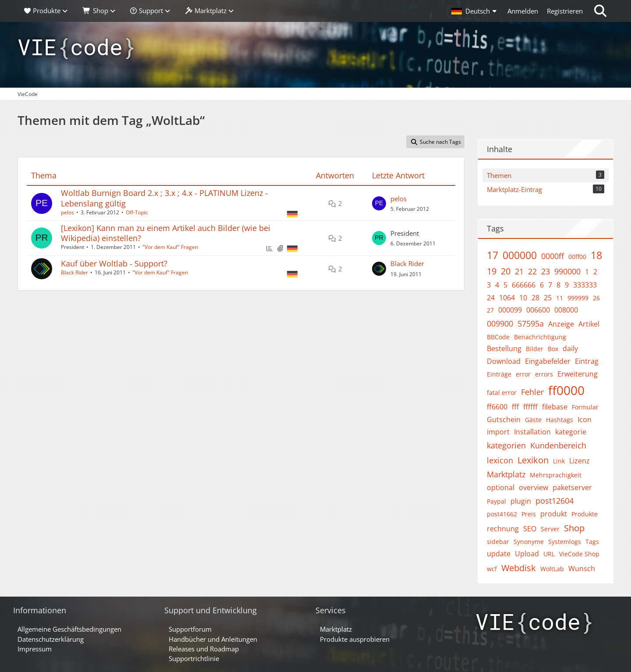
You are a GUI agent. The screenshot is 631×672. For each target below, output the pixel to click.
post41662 (502, 514)
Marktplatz (506, 474)
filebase (555, 407)
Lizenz (580, 461)
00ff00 (577, 257)
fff (515, 407)
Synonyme (529, 542)
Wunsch (582, 569)
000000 (520, 255)
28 (535, 298)
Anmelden (523, 11)
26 (596, 298)
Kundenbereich (558, 445)
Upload (527, 554)
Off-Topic (137, 212)
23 (546, 271)
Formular (585, 407)
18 (596, 255)
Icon (585, 420)
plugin (521, 501)
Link (559, 461)
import (498, 432)
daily (570, 348)
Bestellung (504, 348)
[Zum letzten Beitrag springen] (379, 203)
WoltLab (552, 569)
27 (490, 310)
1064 (507, 298)
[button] (475, 11)
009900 (500, 324)
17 (493, 255)
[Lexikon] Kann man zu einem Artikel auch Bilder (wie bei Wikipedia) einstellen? (166, 233)
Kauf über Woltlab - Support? (114, 263)
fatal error (502, 393)
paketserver (572, 487)
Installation (532, 432)
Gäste (533, 420)
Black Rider (74, 272)
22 (532, 271)
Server (550, 529)
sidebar (498, 542)
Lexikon (533, 460)
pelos (67, 212)
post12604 (555, 501)
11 (560, 298)
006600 (538, 310)
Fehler (532, 392)
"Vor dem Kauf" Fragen (170, 247)
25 (548, 298)
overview (534, 487)
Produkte (585, 514)
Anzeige (561, 324)
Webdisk (519, 568)
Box (553, 349)
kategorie (571, 432)
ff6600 (497, 407)
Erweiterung (578, 374)
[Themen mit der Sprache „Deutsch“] (292, 213)
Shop (574, 528)
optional (501, 487)
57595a (531, 324)
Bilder (535, 349)
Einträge (499, 374)
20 (506, 271)
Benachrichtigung (540, 337)
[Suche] (600, 11)
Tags (592, 542)
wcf (492, 569)
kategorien (506, 445)
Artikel (589, 324)
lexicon (500, 460)
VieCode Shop (579, 554)
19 (492, 271)
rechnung (503, 529)
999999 (578, 298)
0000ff (553, 256)
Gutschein (504, 420)
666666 (524, 285)
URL (549, 554)
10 (523, 298)
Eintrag (587, 361)
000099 (510, 310)
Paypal (496, 501)
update (499, 554)
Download (504, 361)
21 (519, 271)
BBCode (498, 337)
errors (544, 374)
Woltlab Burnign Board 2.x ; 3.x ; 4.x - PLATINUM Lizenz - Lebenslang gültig (164, 198)
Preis (529, 514)
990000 (567, 271)
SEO (530, 529)
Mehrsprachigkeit (556, 475)
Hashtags (560, 420)
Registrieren (565, 11)
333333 (585, 285)
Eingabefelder (548, 361)
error (523, 374)
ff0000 (566, 390)
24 (491, 298)
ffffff (530, 407)
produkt (554, 514)
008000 (566, 310)
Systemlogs (565, 542)
